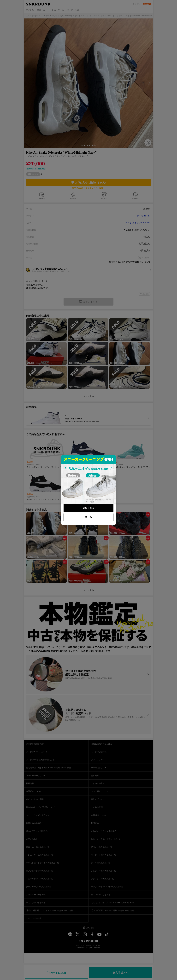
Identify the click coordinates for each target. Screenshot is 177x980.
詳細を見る (88, 508)
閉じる (88, 517)
